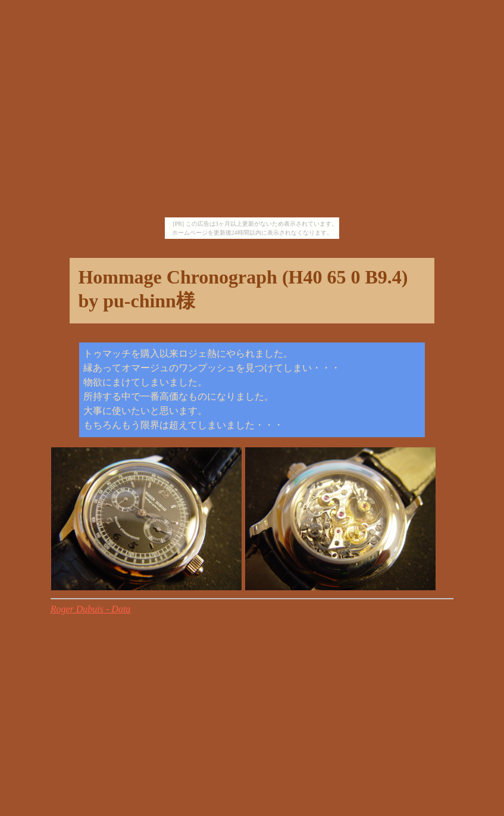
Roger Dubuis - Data (91, 609)
